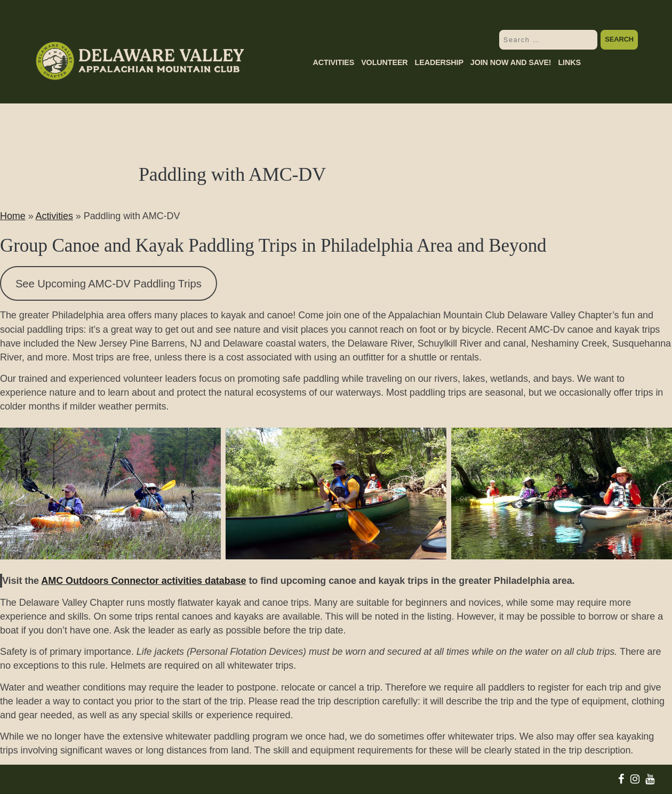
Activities (333, 63)
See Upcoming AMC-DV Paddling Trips (109, 284)
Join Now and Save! (511, 63)
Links (569, 63)
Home (13, 216)
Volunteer (384, 63)
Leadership (439, 63)
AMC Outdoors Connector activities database (143, 581)
